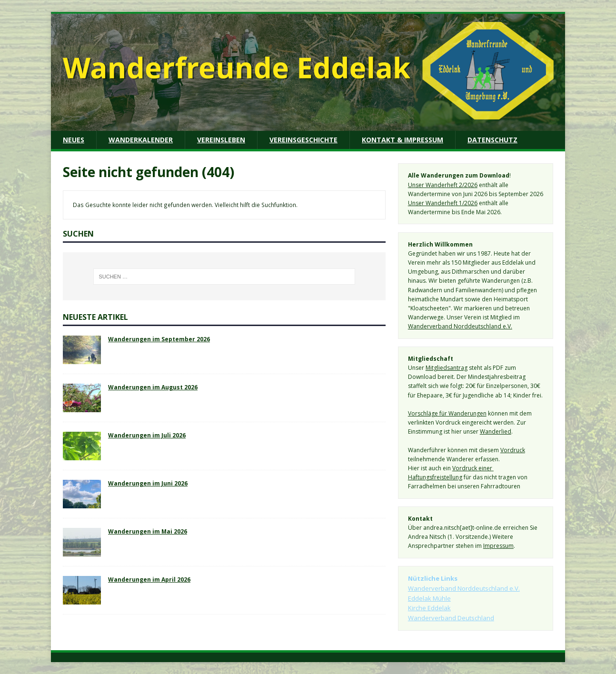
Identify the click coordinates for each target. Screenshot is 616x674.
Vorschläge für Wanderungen (447, 413)
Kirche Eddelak (429, 608)
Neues (74, 140)
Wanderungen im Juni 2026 (148, 483)
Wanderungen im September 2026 (159, 339)
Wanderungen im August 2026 (153, 387)
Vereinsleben (221, 140)
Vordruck (513, 450)
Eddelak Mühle (429, 598)
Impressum (498, 546)
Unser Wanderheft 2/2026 (443, 185)
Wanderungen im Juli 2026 (147, 435)
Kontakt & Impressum (402, 140)
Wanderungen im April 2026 (149, 579)
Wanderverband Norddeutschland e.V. (460, 326)
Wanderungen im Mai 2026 (148, 531)
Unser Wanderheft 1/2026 (443, 203)
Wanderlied (496, 431)
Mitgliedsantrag (447, 368)
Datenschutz (492, 140)
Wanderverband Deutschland (451, 618)
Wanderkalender (141, 140)
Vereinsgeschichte (303, 140)
